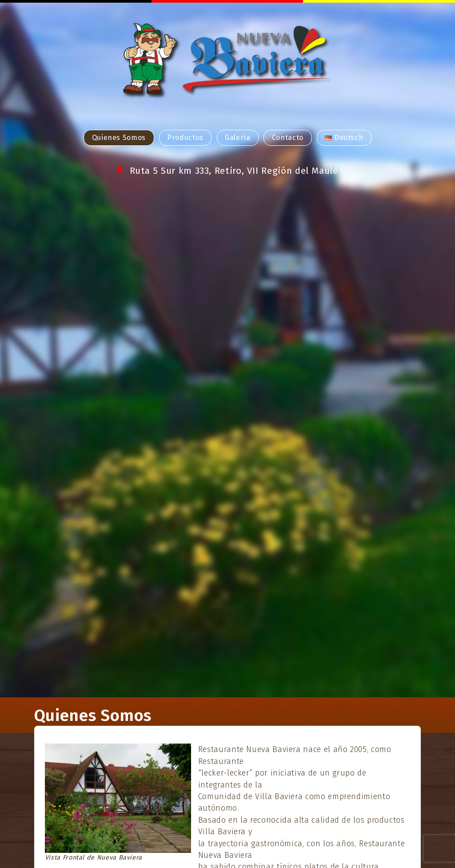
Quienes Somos (119, 138)
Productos (185, 138)
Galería (237, 138)
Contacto (288, 138)
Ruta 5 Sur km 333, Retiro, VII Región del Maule (234, 171)
